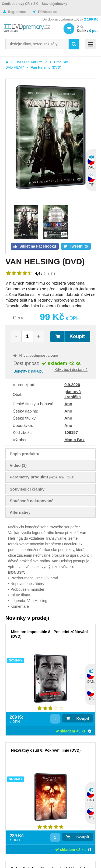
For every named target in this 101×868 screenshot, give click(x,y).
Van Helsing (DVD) (46, 67)
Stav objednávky (55, 4)
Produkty (61, 62)
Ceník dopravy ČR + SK (20, 4)
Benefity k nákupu (28, 371)
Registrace (17, 12)
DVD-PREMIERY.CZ (31, 62)
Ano (68, 404)
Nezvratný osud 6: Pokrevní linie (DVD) (46, 750)
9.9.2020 (72, 385)
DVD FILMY (15, 67)
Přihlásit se (47, 12)
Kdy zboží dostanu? (71, 370)
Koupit (77, 336)
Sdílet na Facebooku (37, 246)
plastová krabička (73, 394)
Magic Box (74, 440)
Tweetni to (78, 246)
